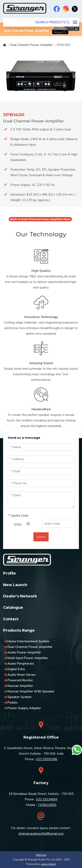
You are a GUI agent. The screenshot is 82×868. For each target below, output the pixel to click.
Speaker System (19, 697)
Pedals (13, 703)
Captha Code (18, 516)
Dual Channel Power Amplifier (31, 45)
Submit (41, 537)
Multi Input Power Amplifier (28, 658)
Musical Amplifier (20, 686)
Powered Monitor (20, 680)
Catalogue (13, 608)
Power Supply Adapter (24, 708)
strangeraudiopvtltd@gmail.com (41, 834)
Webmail (41, 855)
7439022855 (47, 805)
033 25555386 (47, 759)
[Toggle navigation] (75, 22)
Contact (11, 619)
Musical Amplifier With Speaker (31, 691)
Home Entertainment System (28, 641)
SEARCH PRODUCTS (52, 22)
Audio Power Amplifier (24, 652)
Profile (9, 573)
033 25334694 (47, 799)
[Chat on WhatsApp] (77, 750)
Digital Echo (16, 669)
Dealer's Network (20, 596)
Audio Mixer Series (21, 675)
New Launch (15, 585)
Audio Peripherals (21, 664)
